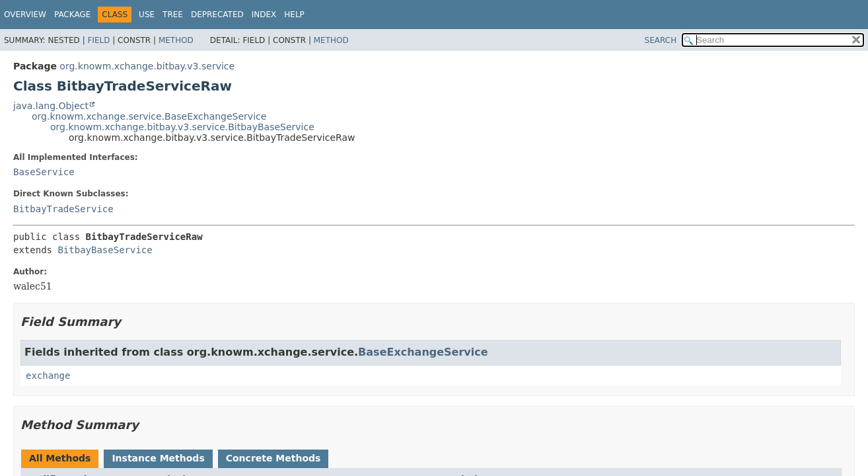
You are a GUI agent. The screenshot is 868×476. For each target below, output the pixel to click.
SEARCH (661, 40)
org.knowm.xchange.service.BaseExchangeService (149, 116)
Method (176, 40)
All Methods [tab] (60, 458)
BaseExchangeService (423, 352)
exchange (48, 376)
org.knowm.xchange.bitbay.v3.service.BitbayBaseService (182, 127)
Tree (173, 15)
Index (264, 15)
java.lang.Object (51, 106)
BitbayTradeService (63, 209)
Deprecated (217, 15)
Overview (25, 15)
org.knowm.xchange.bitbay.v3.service (147, 66)
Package (72, 15)
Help (294, 15)
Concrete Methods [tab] (273, 458)
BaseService (44, 172)
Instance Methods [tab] (158, 458)
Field (98, 40)
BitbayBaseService (105, 250)
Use (147, 15)
